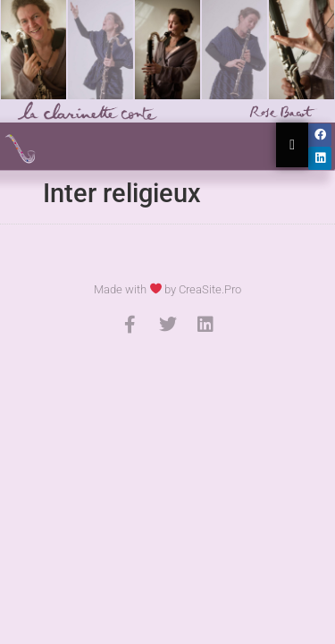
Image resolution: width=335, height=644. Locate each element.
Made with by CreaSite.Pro (168, 289)
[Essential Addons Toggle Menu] (292, 145)
